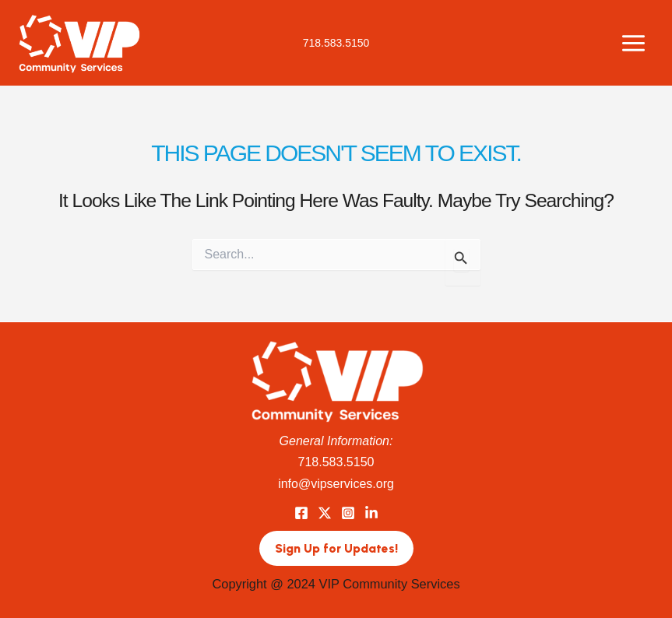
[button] (336, 549)
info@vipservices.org (336, 484)
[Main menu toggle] (633, 43)
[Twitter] (325, 513)
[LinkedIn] (371, 513)
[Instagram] (348, 513)
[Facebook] (301, 513)
